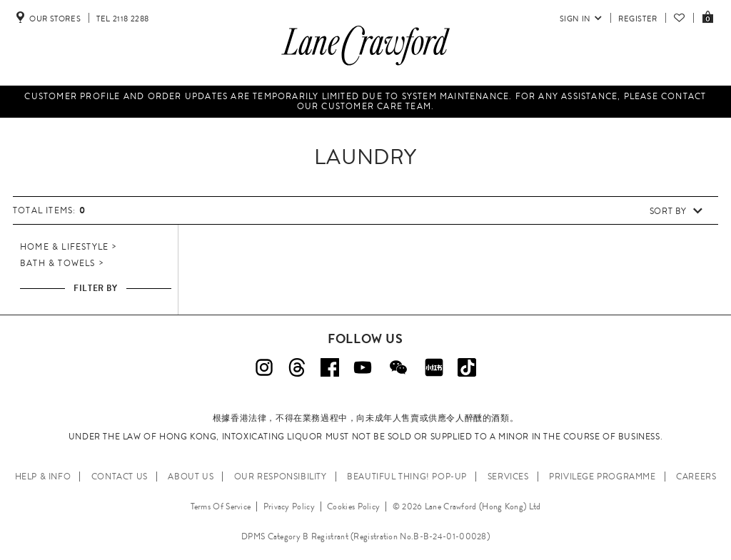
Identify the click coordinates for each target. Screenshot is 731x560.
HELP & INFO (43, 477)
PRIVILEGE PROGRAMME (602, 477)
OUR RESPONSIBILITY (281, 477)
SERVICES (508, 477)
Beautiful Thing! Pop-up (407, 477)
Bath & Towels (58, 263)
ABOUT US (191, 477)
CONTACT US (120, 477)
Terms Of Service (221, 506)
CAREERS (696, 477)
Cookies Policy (353, 506)
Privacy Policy (289, 506)
